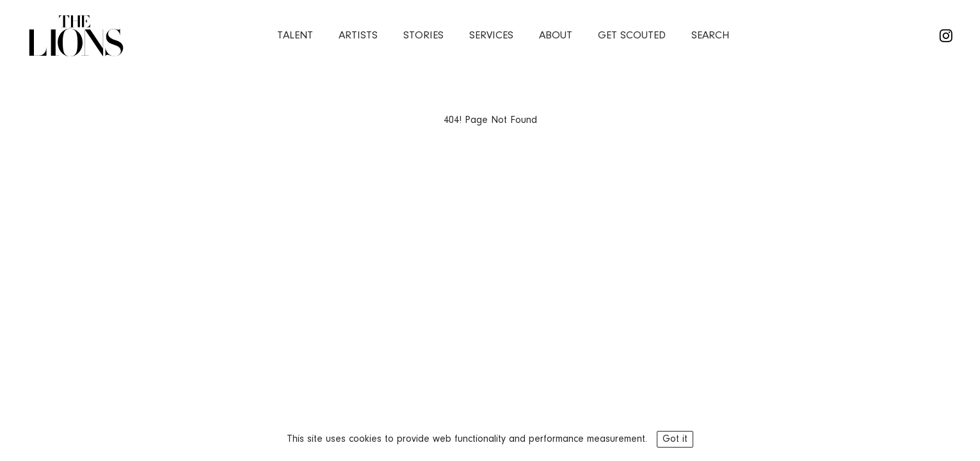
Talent (295, 36)
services (491, 36)
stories (423, 36)
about (556, 36)
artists (358, 36)
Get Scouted (632, 36)
